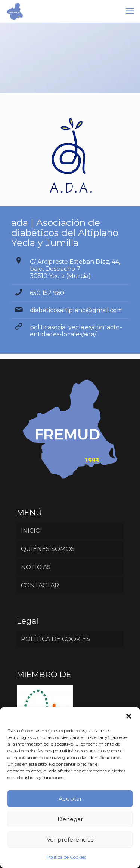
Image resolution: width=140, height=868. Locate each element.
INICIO (31, 531)
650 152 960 (47, 293)
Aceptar (70, 799)
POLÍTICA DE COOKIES (55, 639)
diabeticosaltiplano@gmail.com (76, 310)
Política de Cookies (66, 857)
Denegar (70, 819)
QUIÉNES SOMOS (48, 549)
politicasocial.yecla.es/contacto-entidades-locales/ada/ (76, 331)
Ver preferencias (70, 840)
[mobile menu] (130, 11)
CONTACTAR (40, 585)
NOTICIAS (36, 567)
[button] (129, 716)
